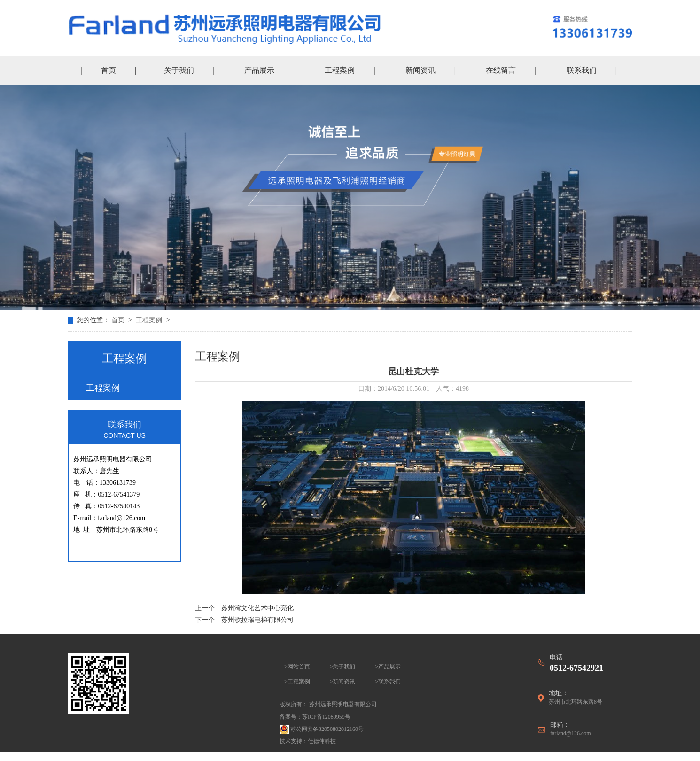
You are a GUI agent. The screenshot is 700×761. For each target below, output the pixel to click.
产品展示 (259, 70)
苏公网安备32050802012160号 (322, 730)
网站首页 (299, 667)
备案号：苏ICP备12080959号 (315, 717)
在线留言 (501, 70)
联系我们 (582, 70)
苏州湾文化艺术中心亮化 (257, 608)
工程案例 (340, 70)
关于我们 (179, 70)
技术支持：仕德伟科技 (308, 741)
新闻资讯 (420, 70)
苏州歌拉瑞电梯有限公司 (257, 620)
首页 (109, 70)
